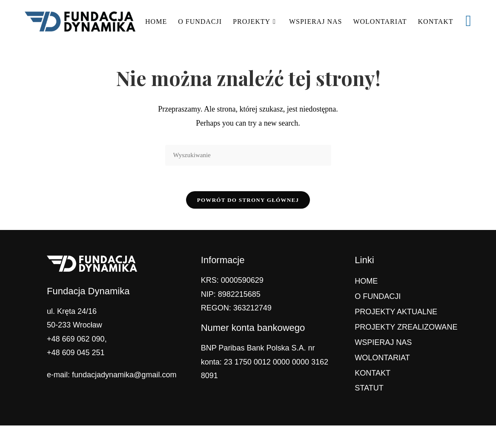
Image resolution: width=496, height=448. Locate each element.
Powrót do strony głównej (248, 200)
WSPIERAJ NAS (383, 342)
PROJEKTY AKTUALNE (396, 312)
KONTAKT (373, 373)
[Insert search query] (248, 155)
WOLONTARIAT (382, 358)
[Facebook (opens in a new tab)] (469, 21)
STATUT (369, 388)
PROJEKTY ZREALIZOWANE (406, 327)
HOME (366, 281)
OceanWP (299, 437)
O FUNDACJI (378, 296)
